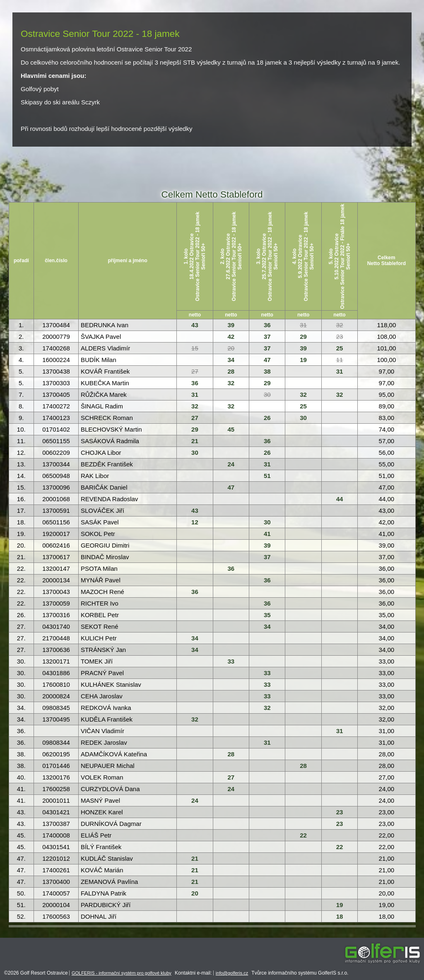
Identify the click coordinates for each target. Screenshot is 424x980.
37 (267, 337)
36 (267, 325)
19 (303, 360)
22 (303, 835)
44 (340, 499)
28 (231, 371)
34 (231, 360)
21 (195, 441)
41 (267, 534)
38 (267, 371)
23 (340, 337)
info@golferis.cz (232, 973)
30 (267, 395)
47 (267, 360)
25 (340, 348)
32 (340, 325)
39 (231, 325)
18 (340, 916)
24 (231, 464)
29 (303, 337)
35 (267, 615)
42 (231, 337)
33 (231, 661)
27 (195, 371)
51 (267, 476)
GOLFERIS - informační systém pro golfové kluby (122, 973)
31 (303, 325)
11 (340, 360)
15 (195, 348)
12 (195, 522)
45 (231, 429)
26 (267, 418)
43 (195, 325)
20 (231, 348)
